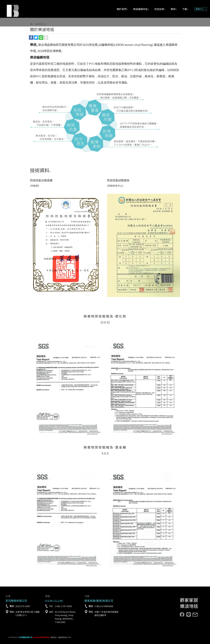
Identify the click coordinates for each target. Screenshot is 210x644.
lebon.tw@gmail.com (195, 615)
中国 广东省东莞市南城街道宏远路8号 (106, 614)
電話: (12, 606)
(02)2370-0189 (23, 606)
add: (51, 612)
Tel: (51, 606)
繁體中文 (201, 9)
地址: (12, 612)
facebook (182, 615)
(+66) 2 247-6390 (63, 606)
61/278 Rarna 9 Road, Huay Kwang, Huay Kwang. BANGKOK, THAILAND (65, 617)
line (189, 615)
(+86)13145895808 (104, 606)
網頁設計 (54, 637)
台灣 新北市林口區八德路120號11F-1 (27, 614)
